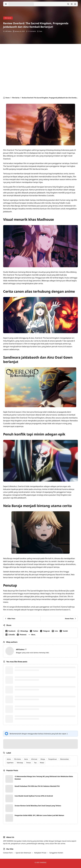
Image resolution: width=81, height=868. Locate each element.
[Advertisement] (40, 71)
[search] (68, 4)
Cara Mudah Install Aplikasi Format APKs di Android (34, 796)
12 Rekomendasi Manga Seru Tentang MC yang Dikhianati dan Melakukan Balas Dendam (44, 778)
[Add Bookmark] (40, 31)
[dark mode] (72, 4)
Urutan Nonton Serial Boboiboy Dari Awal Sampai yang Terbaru (38, 806)
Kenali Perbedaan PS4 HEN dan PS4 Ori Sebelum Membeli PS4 (37, 786)
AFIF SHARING (41, 862)
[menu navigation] (6, 4)
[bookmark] (75, 4)
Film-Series (8, 18)
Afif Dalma (8, 31)
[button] (32, 635)
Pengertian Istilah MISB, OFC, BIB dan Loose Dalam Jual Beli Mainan (39, 815)
